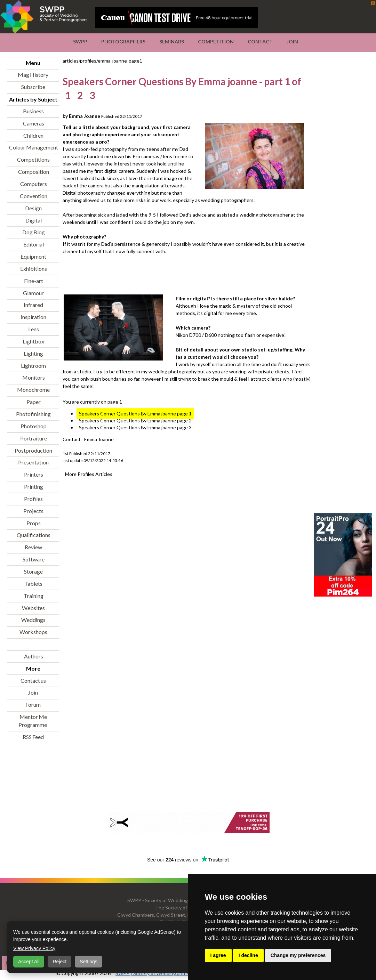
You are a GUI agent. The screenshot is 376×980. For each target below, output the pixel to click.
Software (33, 560)
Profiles (33, 499)
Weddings (33, 620)
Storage (33, 571)
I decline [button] (248, 955)
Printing (33, 487)
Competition (216, 42)
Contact (260, 42)
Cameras (33, 123)
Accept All (29, 962)
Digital (33, 220)
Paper (33, 402)
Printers (33, 475)
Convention (33, 196)
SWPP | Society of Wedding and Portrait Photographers (176, 973)
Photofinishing (33, 414)
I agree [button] (218, 955)
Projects (33, 511)
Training (33, 596)
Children (33, 135)
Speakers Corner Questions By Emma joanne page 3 (135, 427)
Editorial (33, 245)
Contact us (33, 681)
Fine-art (33, 281)
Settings (89, 962)
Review (33, 547)
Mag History (33, 75)
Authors (33, 656)
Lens (33, 329)
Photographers (123, 42)
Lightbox (33, 341)
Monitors (33, 378)
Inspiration (33, 317)
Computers (33, 184)
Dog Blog (33, 232)
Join (292, 42)
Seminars (172, 42)
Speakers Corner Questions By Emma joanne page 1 (135, 414)
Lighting (33, 353)
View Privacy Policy (34, 948)
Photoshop (33, 426)
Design (33, 208)
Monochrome (33, 390)
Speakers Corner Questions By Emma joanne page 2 (135, 420)
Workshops (33, 632)
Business (33, 111)
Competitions (33, 160)
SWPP (80, 42)
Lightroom (33, 366)
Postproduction (33, 450)
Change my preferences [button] (298, 955)
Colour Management (33, 148)
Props (33, 523)
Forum (33, 705)
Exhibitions (33, 269)
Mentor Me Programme (33, 721)
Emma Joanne (99, 439)
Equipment (33, 257)
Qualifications (33, 535)
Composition (33, 172)
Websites (33, 608)
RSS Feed (33, 737)
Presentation (33, 463)
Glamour (33, 293)
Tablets (33, 584)
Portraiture (33, 438)
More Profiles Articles (89, 474)
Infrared (33, 305)
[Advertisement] (189, 274)
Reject (59, 962)
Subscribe (33, 87)
